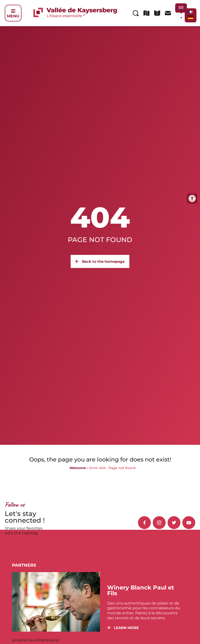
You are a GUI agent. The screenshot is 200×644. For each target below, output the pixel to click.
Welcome (78, 468)
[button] (123, 628)
